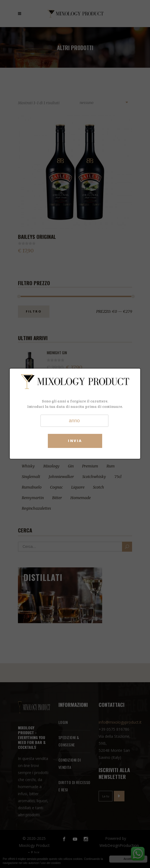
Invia (75, 441)
